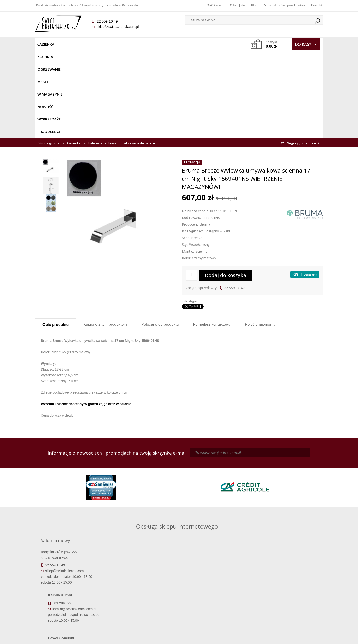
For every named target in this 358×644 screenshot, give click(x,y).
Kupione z (105, 237)
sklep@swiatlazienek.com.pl (118, 27)
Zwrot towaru (71, 605)
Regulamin (143, 578)
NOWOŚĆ (166, 44)
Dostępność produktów (71, 585)
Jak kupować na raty (143, 592)
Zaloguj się (237, 5)
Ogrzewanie (93, 44)
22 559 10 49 (234, 200)
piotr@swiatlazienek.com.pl (258, 471)
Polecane (160, 237)
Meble (116, 44)
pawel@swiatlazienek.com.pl (145, 514)
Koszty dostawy (71, 592)
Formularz (212, 237)
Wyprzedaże (192, 44)
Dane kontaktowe (287, 578)
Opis (56, 237)
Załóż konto (215, 5)
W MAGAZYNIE (140, 44)
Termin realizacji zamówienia (71, 578)
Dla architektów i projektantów (284, 5)
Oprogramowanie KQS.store (302, 637)
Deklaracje (71, 612)
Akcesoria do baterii (140, 56)
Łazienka (46, 44)
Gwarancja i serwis (71, 599)
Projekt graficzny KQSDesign (254, 637)
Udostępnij (190, 214)
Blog (254, 5)
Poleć (260, 237)
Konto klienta (215, 599)
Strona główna (49, 56)
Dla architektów (287, 592)
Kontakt (316, 5)
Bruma (205, 137)
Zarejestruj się (215, 585)
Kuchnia (68, 44)
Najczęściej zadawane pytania (143, 585)
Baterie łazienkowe (102, 56)
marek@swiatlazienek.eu (256, 496)
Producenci (220, 44)
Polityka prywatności (143, 599)
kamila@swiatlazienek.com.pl (146, 471)
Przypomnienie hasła (215, 592)
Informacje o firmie (287, 585)
